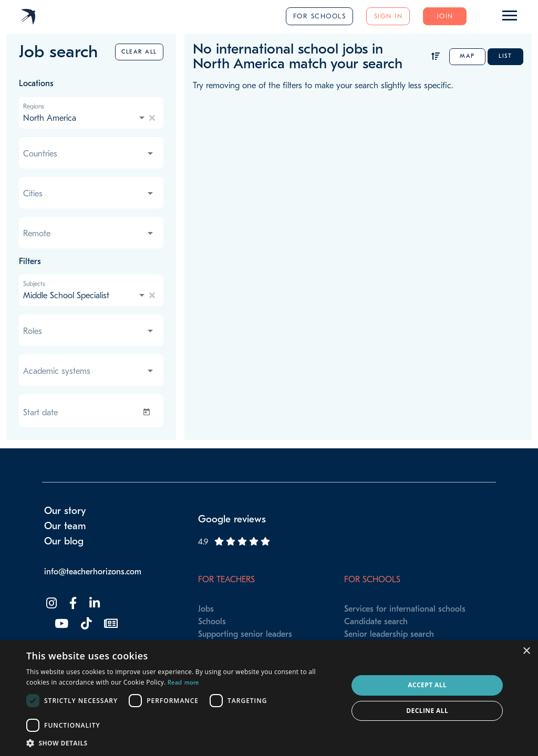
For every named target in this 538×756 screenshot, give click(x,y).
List (505, 56)
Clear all (139, 52)
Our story (65, 511)
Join (445, 16)
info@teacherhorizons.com (93, 572)
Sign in (389, 16)
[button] (182, 743)
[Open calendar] (149, 412)
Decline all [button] (427, 711)
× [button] (526, 651)
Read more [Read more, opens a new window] (183, 682)
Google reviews (232, 519)
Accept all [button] (427, 685)
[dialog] (269, 698)
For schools (320, 16)
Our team (65, 526)
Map (467, 56)
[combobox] (85, 118)
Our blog (64, 541)
